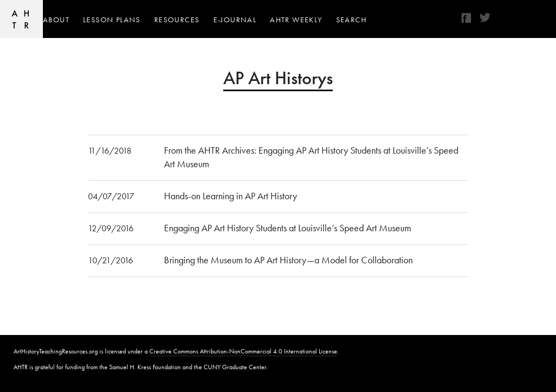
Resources (177, 20)
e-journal (235, 20)
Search (351, 20)
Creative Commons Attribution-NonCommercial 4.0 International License (243, 351)
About (56, 20)
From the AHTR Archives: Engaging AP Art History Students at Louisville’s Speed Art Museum (311, 157)
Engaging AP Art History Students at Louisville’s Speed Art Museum (288, 228)
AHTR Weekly (296, 20)
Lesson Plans (112, 20)
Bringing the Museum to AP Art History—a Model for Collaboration (288, 260)
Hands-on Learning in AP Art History (230, 196)
